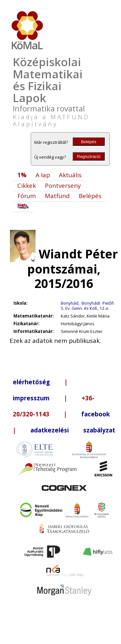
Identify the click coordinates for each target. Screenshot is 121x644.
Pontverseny (63, 185)
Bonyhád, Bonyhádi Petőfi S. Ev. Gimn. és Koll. (87, 306)
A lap (43, 175)
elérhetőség (31, 382)
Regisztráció (89, 157)
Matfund (57, 196)
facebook (96, 414)
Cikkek (27, 185)
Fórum (27, 196)
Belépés (89, 142)
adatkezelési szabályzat (73, 430)
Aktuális (70, 175)
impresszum (31, 398)
